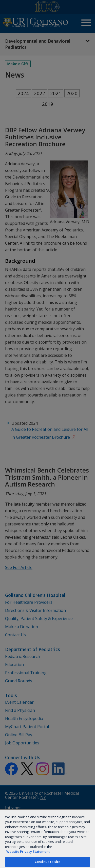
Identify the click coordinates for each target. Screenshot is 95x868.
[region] (48, 838)
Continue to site (48, 862)
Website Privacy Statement (28, 851)
